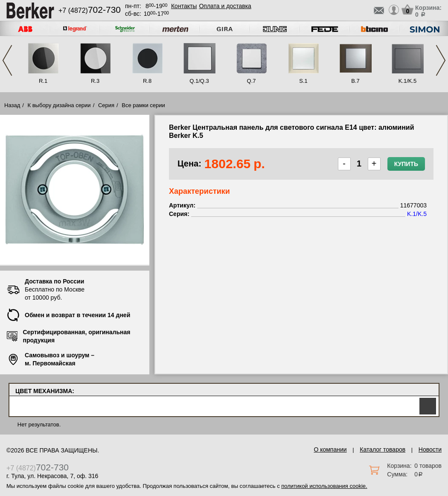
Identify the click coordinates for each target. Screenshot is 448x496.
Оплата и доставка (225, 6)
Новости (430, 449)
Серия (106, 105)
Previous (7, 60)
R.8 (147, 81)
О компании (330, 449)
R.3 (95, 81)
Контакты (184, 6)
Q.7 (252, 81)
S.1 (303, 81)
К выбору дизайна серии (59, 105)
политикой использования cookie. (324, 486)
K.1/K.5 (408, 81)
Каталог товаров (383, 449)
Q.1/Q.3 (199, 81)
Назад (12, 105)
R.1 (43, 81)
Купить (406, 164)
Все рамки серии (143, 105)
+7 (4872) (90, 10)
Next (441, 60)
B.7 (355, 81)
